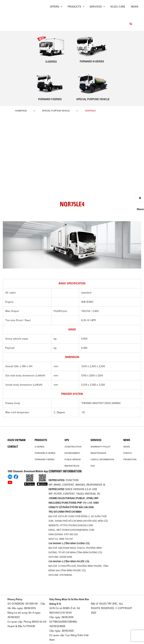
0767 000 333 (71, 534)
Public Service (73, 459)
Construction (73, 447)
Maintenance (98, 453)
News (135, 7)
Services (96, 440)
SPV (67, 440)
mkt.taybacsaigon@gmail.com (75, 530)
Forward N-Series (45, 453)
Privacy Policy (15, 599)
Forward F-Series (45, 459)
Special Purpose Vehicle (56, 111)
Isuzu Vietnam (16, 440)
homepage (21, 111)
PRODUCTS (41, 440)
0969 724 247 (66, 539)
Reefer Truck (72, 466)
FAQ (93, 466)
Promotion (130, 459)
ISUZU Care (118, 7)
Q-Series (39, 447)
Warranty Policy (100, 447)
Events (127, 453)
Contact (13, 447)
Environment (72, 453)
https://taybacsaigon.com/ (76, 525)
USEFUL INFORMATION (102, 459)
